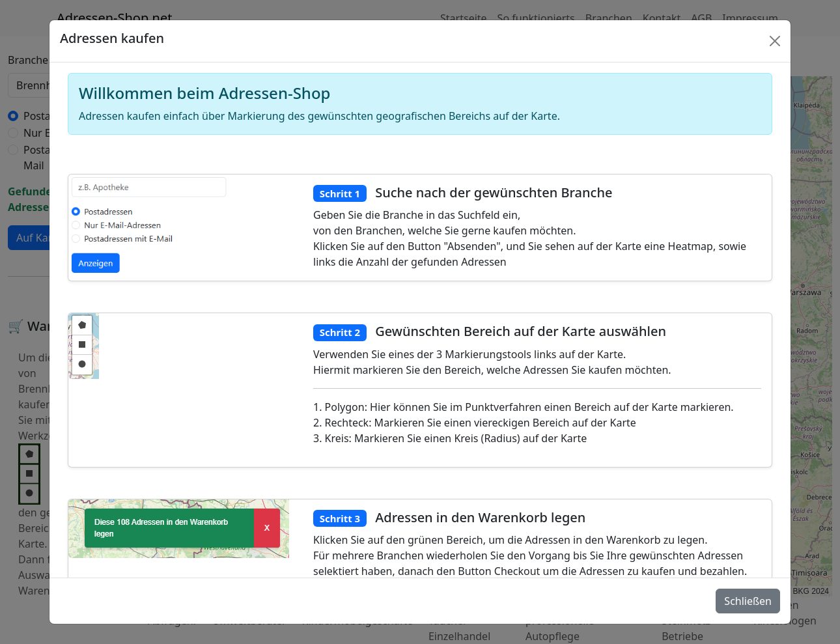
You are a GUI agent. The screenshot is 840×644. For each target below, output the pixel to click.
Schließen (748, 601)
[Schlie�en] (775, 41)
